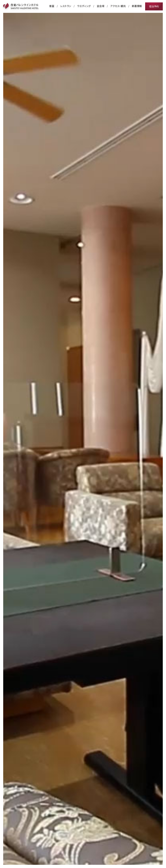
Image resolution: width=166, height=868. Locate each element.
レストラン (66, 6)
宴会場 (101, 6)
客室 (52, 6)
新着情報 (137, 6)
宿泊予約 (154, 6)
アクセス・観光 (118, 6)
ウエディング (84, 6)
